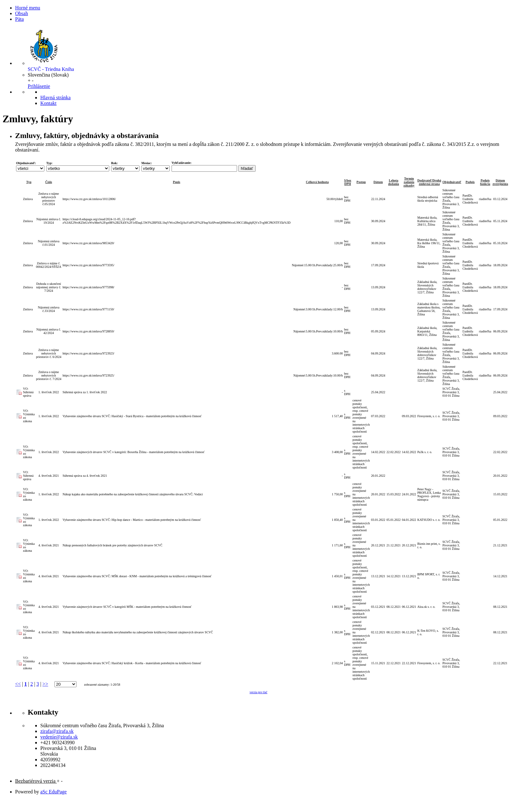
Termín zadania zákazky (409, 182)
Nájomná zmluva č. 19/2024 (48, 221)
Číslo (49, 182)
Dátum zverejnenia (500, 182)
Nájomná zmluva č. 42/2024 (48, 331)
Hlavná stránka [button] (55, 98)
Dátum (378, 182)
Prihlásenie (39, 86)
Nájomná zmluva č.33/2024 (49, 309)
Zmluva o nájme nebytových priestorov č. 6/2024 (48, 353)
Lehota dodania (393, 182)
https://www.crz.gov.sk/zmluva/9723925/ (89, 375)
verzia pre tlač (259, 692)
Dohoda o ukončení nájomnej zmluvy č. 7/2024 (49, 287)
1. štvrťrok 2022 (49, 392)
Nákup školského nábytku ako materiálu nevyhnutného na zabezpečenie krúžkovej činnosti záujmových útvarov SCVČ (138, 632)
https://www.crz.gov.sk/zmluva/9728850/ (89, 331)
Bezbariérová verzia (36, 781)
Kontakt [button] (48, 103)
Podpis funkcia (485, 182)
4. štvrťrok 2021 (49, 476)
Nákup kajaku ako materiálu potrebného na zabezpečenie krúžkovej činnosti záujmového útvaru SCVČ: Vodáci (133, 494)
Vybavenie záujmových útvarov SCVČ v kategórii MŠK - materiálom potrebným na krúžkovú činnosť (127, 607)
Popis (176, 182)
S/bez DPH (348, 182)
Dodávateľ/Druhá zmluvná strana (429, 182)
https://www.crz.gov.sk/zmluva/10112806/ (89, 199)
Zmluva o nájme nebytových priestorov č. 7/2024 (48, 375)
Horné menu (28, 8)
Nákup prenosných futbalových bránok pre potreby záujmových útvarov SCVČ (113, 545)
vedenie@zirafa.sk (59, 737)
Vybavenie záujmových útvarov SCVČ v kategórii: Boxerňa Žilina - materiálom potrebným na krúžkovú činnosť (134, 452)
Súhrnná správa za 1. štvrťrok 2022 (85, 392)
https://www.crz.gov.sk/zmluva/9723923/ (89, 353)
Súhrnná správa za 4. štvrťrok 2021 (85, 476)
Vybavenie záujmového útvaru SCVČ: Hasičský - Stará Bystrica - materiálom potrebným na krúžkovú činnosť (132, 416)
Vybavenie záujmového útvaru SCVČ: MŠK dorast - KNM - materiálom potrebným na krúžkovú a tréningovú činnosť (137, 576)
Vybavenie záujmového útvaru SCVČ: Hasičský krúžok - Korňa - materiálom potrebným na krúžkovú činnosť (132, 663)
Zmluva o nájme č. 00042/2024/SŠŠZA (49, 265)
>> (45, 684)
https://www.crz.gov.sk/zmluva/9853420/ (89, 243)
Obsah (22, 13)
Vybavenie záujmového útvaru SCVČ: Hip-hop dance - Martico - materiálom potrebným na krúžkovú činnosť (132, 520)
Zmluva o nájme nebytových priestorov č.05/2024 (49, 199)
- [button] (33, 81)
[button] (48, 75)
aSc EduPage (54, 792)
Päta (20, 19)
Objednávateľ (452, 182)
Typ (29, 182)
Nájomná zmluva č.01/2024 (49, 243)
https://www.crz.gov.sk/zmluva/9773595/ (89, 265)
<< (18, 684)
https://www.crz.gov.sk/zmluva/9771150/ (88, 309)
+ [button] (29, 81)
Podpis (470, 182)
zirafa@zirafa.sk (57, 731)
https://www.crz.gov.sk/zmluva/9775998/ (89, 287)
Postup (361, 182)
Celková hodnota (317, 182)
